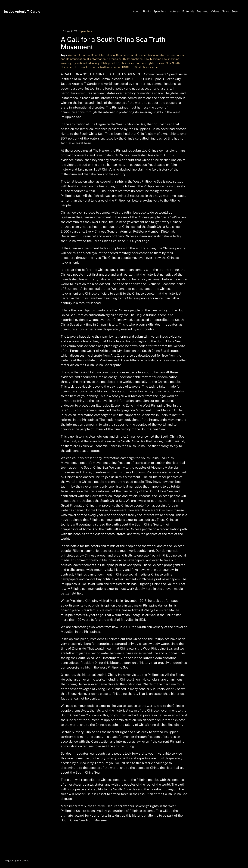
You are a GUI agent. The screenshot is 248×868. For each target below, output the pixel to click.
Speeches (86, 31)
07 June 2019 (69, 31)
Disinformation (96, 59)
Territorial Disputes (87, 67)
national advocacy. (89, 63)
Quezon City (163, 63)
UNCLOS (128, 67)
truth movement (110, 67)
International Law (138, 59)
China (95, 55)
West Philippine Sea (147, 67)
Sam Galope (23, 861)
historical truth (116, 59)
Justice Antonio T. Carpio (22, 12)
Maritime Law (158, 59)
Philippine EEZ (110, 63)
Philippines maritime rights (137, 63)
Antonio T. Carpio (79, 55)
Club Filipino (107, 55)
